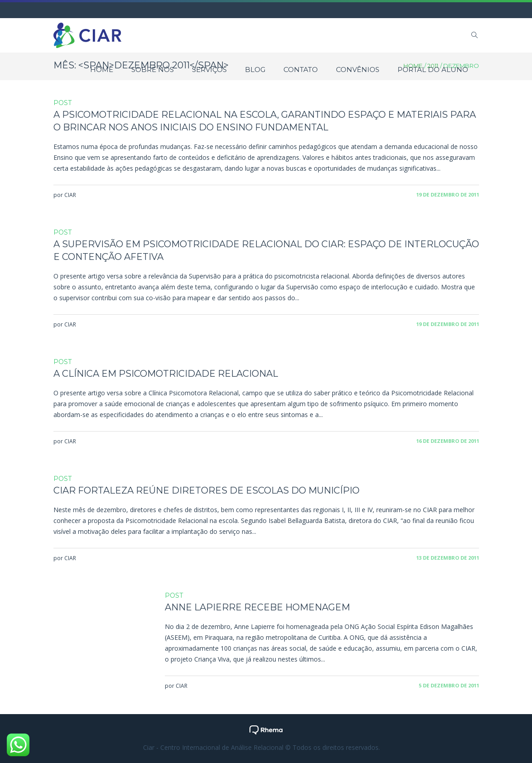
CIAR (70, 195)
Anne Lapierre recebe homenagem (257, 607)
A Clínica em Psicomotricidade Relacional (166, 374)
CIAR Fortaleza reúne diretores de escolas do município (206, 490)
